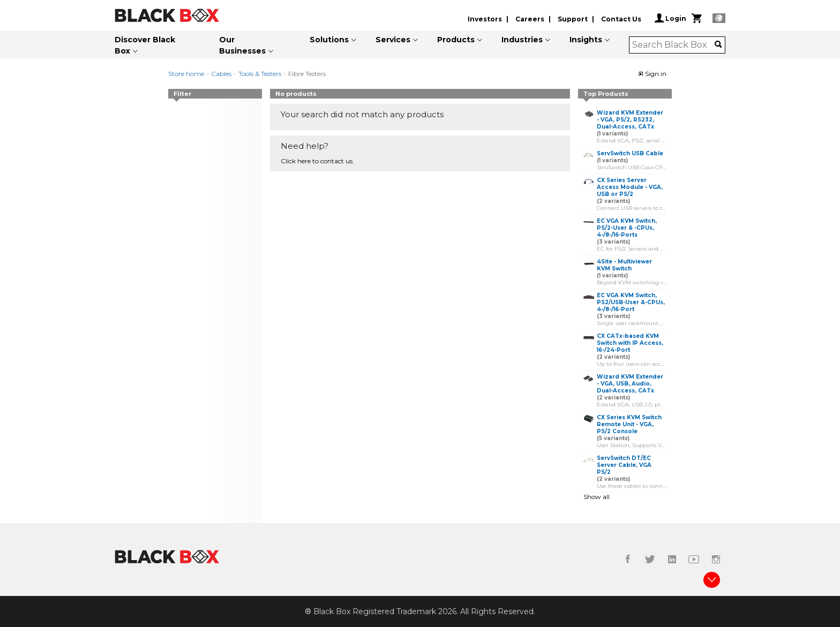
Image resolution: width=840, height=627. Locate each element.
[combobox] (674, 45)
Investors (485, 19)
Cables (221, 74)
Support (573, 19)
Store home (186, 74)
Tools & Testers (260, 74)
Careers (530, 19)
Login (670, 18)
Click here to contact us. (317, 161)
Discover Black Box (145, 45)
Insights (586, 40)
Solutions (329, 40)
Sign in (652, 74)
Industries (522, 40)
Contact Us (621, 19)
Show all (597, 497)
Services (393, 40)
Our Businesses (242, 45)
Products (456, 40)
